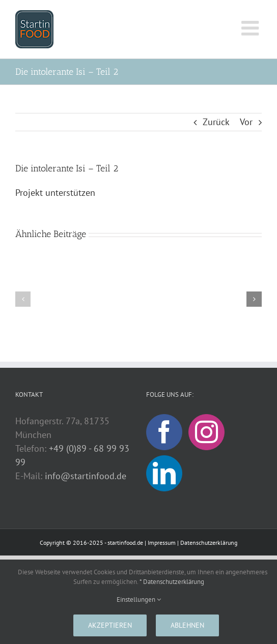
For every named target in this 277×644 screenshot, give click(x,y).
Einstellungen (139, 599)
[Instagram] (206, 432)
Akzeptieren (110, 625)
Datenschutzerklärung (209, 543)
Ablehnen (187, 625)
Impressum (162, 543)
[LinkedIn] (164, 473)
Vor (246, 122)
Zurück (216, 122)
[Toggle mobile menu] (252, 28)
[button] (23, 299)
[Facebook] (164, 432)
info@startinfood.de (86, 476)
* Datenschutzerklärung (172, 582)
